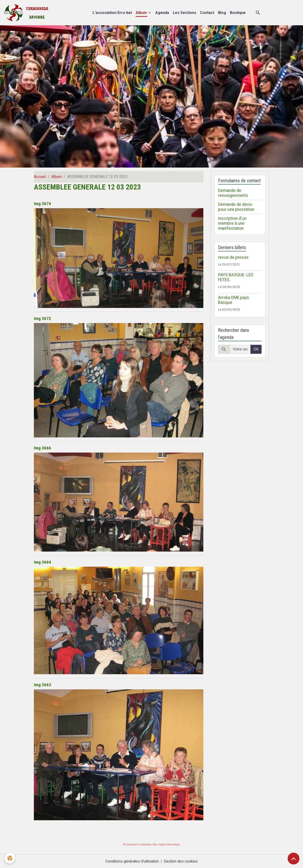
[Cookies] (10, 858)
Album (142, 13)
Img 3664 (42, 562)
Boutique (238, 13)
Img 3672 (42, 318)
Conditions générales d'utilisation (132, 861)
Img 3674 (42, 204)
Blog (222, 13)
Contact (207, 13)
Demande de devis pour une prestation (236, 207)
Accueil (40, 177)
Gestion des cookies (182, 861)
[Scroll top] (294, 859)
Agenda (162, 13)
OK (256, 349)
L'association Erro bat (112, 13)
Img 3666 (42, 448)
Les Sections (185, 13)
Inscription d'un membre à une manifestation (232, 223)
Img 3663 (42, 685)
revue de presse (233, 257)
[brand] (27, 13)
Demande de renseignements (233, 193)
